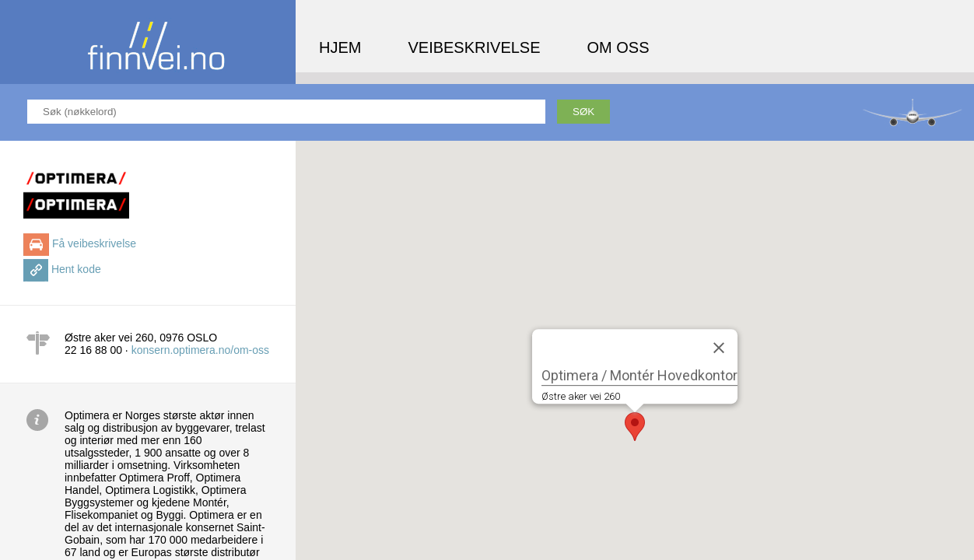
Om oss (618, 47)
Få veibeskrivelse (94, 243)
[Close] (719, 348)
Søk (583, 112)
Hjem (340, 47)
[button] (635, 427)
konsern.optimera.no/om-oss (200, 350)
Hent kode (76, 269)
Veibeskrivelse (474, 47)
